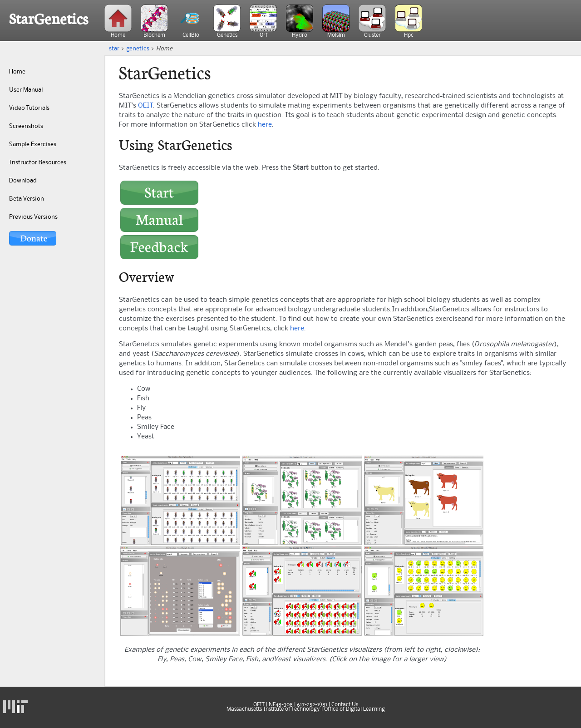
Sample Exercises (33, 144)
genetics (138, 49)
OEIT (145, 106)
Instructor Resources (38, 162)
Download (23, 181)
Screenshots (26, 126)
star (114, 49)
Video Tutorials (29, 108)
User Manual (26, 90)
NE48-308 (281, 705)
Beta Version (27, 199)
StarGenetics (49, 19)
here (265, 125)
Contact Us (345, 705)
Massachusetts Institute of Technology (273, 709)
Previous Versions (33, 217)
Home (17, 72)
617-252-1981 (312, 705)
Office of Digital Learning (355, 709)
